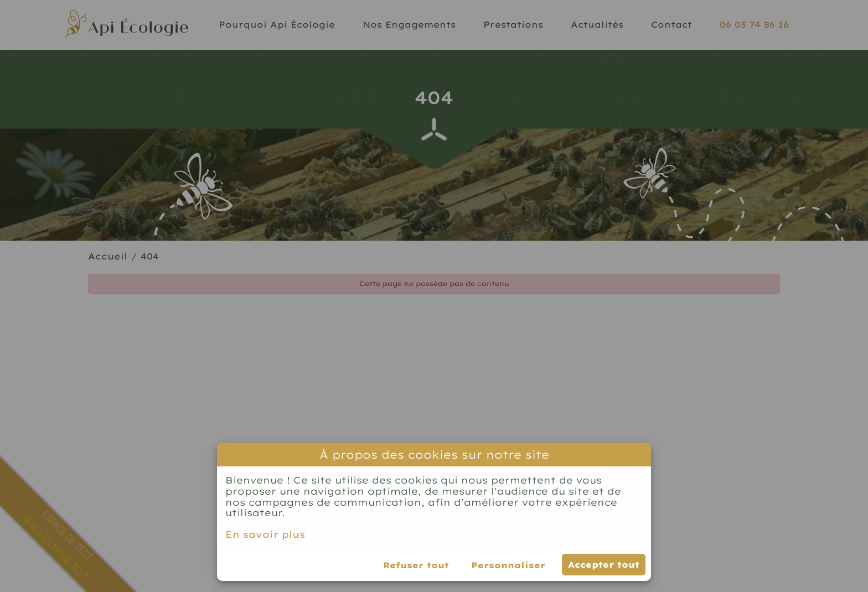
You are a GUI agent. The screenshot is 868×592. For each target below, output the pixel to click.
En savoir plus (265, 534)
